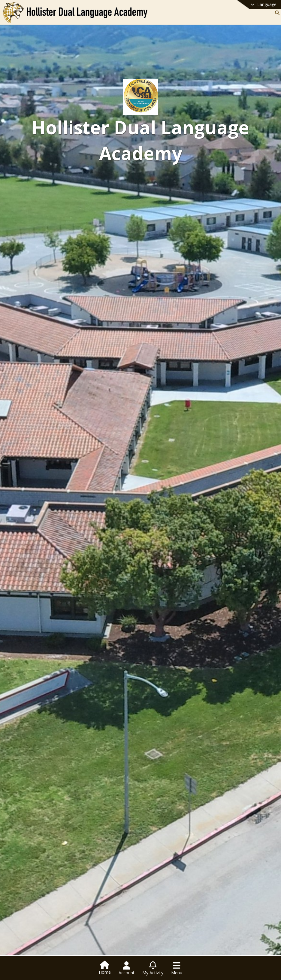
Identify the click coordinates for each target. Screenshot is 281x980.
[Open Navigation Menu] (177, 968)
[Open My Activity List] (153, 968)
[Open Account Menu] (127, 968)
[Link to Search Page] (276, 13)
